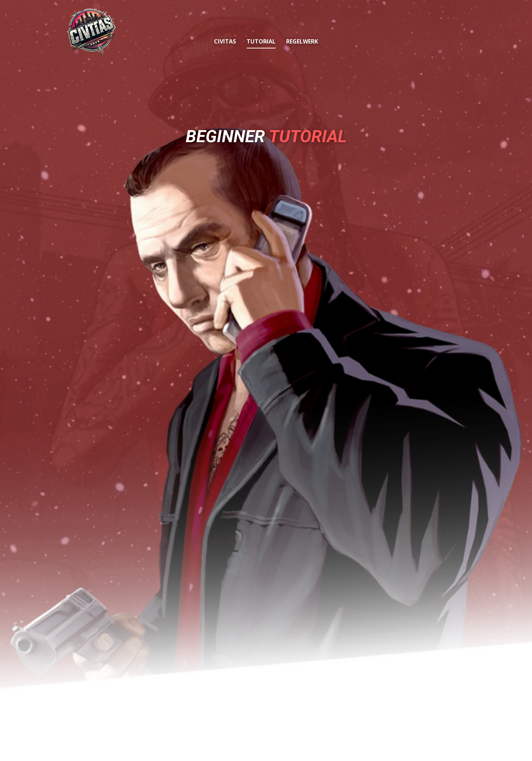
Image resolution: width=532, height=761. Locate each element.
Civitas (225, 41)
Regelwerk (302, 41)
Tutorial (261, 41)
